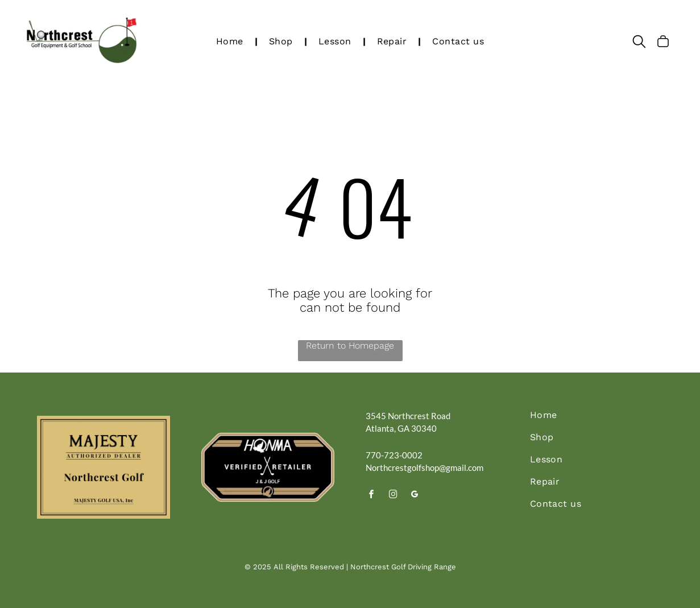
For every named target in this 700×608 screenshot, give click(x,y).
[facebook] (372, 496)
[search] (639, 42)
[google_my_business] (415, 496)
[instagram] (394, 496)
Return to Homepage (350, 346)
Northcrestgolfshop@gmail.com (424, 468)
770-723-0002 (394, 455)
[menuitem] (231, 41)
